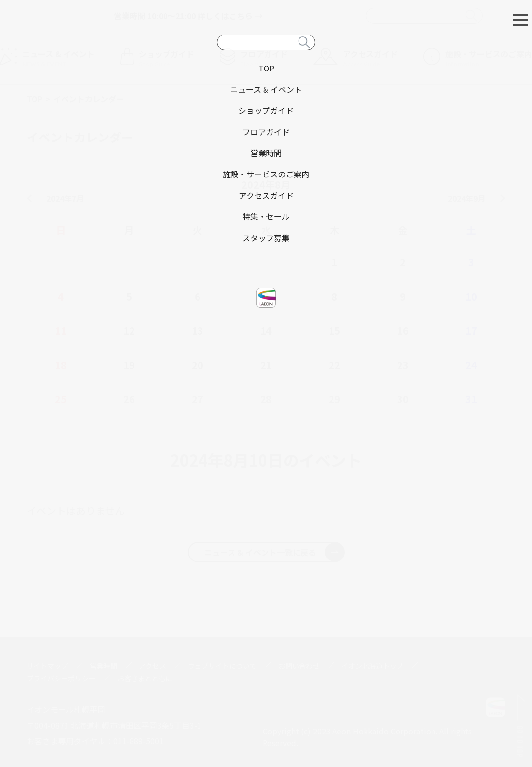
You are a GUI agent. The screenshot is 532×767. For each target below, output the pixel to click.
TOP (34, 99)
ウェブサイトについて (222, 666)
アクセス (152, 666)
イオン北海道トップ (372, 666)
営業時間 (103, 666)
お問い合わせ (299, 666)
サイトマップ (47, 666)
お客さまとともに (145, 678)
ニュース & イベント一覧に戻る (274, 552)
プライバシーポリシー (61, 678)
